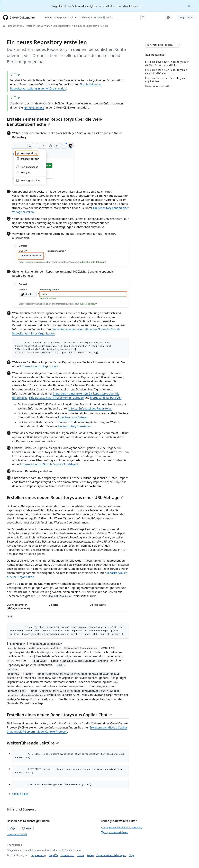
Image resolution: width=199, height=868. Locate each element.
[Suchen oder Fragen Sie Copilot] (112, 18)
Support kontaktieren (114, 832)
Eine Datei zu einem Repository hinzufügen (56, 398)
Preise (90, 855)
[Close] (189, 6)
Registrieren (186, 17)
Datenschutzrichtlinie (17, 834)
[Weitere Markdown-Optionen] (177, 45)
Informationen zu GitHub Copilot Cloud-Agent (49, 464)
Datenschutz (67, 855)
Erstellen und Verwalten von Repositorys (48, 26)
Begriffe (53, 855)
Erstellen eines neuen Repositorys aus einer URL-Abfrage (65, 497)
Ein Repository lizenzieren (74, 426)
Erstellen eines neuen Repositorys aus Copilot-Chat (59, 715)
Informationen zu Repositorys (39, 366)
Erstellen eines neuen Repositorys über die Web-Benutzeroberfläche (55, 122)
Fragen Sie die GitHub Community (121, 827)
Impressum (38, 855)
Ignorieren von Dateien (73, 417)
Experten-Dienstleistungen (111, 855)
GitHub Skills (20, 794)
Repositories (15, 26)
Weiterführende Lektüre (33, 743)
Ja (13, 828)
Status (81, 855)
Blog (131, 855)
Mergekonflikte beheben (106, 398)
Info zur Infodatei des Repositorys (90, 408)
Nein (26, 828)
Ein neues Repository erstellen (91, 26)
